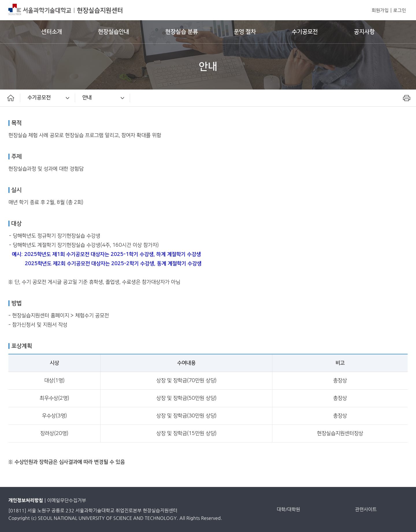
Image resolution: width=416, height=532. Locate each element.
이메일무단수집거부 (67, 500)
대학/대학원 (288, 509)
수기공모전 (305, 32)
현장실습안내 (114, 32)
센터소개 (52, 32)
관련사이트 (366, 509)
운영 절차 (245, 32)
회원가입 (380, 11)
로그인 (400, 11)
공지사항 (364, 32)
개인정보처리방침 (26, 500)
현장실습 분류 (182, 32)
